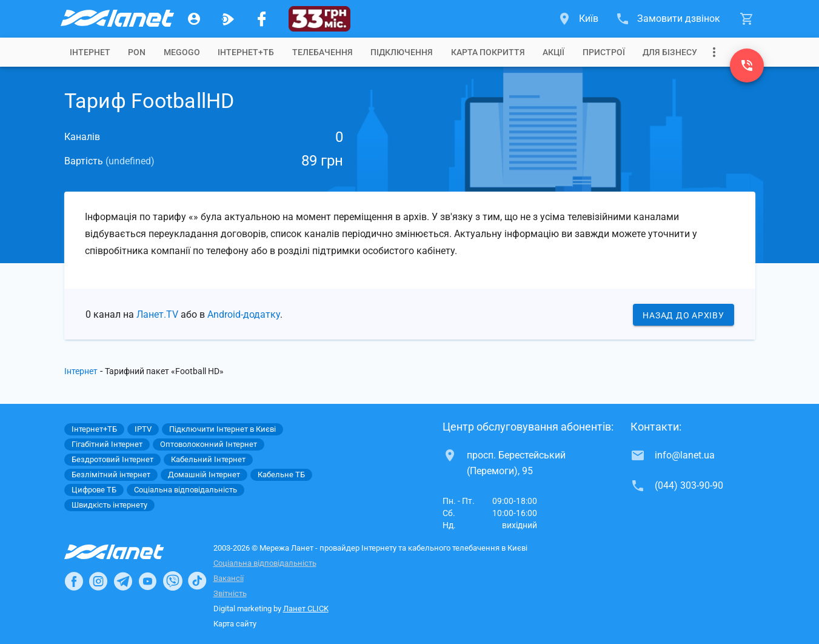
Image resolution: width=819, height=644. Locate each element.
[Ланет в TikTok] (197, 581)
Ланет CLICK (306, 609)
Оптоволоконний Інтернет (209, 444)
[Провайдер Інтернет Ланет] (128, 552)
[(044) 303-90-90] (747, 65)
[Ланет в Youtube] (147, 581)
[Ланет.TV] (228, 19)
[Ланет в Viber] (173, 581)
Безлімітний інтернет (111, 475)
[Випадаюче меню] (714, 52)
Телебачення (323, 52)
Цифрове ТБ (94, 490)
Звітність (230, 593)
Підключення (402, 52)
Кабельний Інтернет (208, 459)
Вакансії (229, 578)
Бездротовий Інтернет (112, 459)
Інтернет (81, 371)
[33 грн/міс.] (320, 19)
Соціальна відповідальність (265, 563)
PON (137, 52)
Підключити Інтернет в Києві (222, 429)
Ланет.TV (157, 314)
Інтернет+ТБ (246, 52)
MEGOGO (182, 52)
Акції (553, 52)
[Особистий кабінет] (194, 19)
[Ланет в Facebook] (74, 581)
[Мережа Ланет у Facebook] (262, 19)
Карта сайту (235, 624)
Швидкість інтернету (109, 505)
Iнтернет (90, 52)
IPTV (143, 429)
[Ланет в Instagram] (98, 581)
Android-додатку (244, 314)
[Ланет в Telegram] (123, 581)
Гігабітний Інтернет (107, 444)
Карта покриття (488, 52)
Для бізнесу (670, 52)
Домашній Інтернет (204, 475)
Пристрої (604, 52)
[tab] (90, 52)
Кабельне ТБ (281, 475)
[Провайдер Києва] (116, 19)
